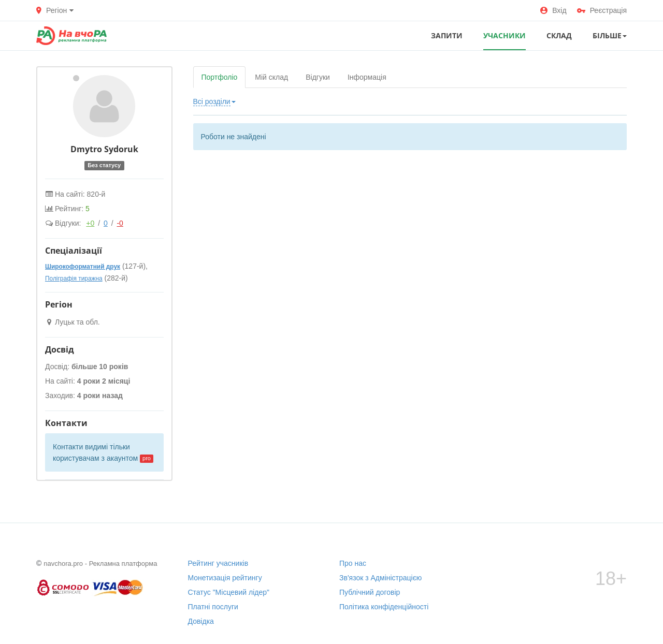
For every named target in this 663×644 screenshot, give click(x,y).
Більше (610, 35)
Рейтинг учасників (218, 563)
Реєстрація (602, 10)
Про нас (353, 563)
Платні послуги (213, 607)
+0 (90, 223)
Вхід (553, 10)
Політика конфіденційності (384, 607)
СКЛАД (559, 35)
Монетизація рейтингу (225, 578)
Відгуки (318, 77)
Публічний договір (370, 592)
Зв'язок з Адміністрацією (380, 578)
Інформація (367, 77)
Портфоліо (220, 77)
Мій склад (271, 77)
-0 (120, 223)
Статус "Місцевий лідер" (229, 592)
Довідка (201, 621)
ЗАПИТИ (447, 35)
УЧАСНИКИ (505, 35)
